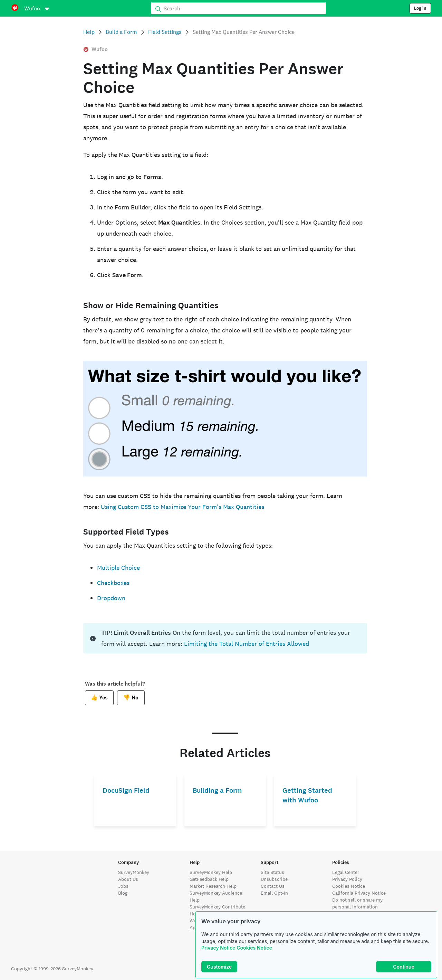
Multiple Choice (118, 568)
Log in (420, 8)
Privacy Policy (347, 879)
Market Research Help (213, 886)
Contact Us (273, 886)
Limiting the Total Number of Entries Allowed (247, 644)
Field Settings (165, 32)
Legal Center (346, 872)
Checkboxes (113, 583)
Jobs (123, 886)
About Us (128, 879)
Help (89, 32)
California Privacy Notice (359, 893)
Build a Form (121, 32)
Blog (123, 893)
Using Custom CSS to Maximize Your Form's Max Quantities (182, 507)
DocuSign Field (126, 790)
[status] (225, 638)
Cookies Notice (254, 948)
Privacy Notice (218, 948)
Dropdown (111, 598)
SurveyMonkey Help (211, 872)
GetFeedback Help (209, 879)
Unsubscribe (274, 879)
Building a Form (217, 790)
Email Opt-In (274, 893)
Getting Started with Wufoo (307, 795)
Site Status (272, 872)
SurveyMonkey (134, 872)
